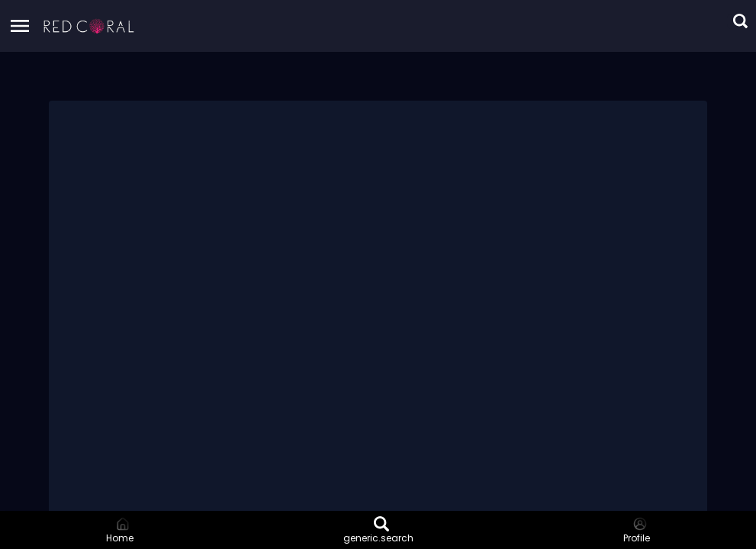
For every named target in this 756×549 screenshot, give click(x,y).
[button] (89, 26)
